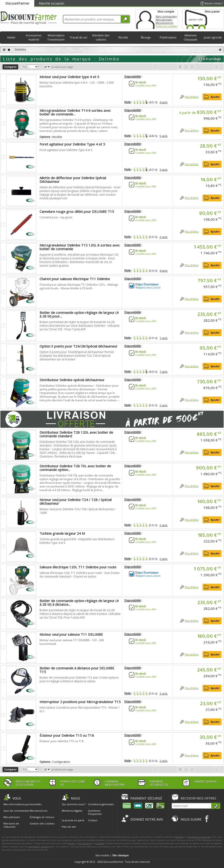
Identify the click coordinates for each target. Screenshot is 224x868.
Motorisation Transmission (56, 37)
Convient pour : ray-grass (56, 217)
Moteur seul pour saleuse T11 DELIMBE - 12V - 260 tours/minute (72, 642)
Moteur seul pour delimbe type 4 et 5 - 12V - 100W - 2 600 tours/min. (77, 84)
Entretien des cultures (101, 37)
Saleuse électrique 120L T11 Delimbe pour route (78, 567)
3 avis (164, 170)
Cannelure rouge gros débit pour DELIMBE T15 (77, 211)
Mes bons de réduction (11, 825)
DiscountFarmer (17, 3)
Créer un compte (166, 26)
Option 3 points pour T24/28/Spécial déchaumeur (79, 346)
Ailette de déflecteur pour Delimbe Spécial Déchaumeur (73, 180)
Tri (25, 67)
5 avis (164, 136)
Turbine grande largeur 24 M (62, 533)
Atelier (11, 37)
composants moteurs (39, 847)
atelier (71, 843)
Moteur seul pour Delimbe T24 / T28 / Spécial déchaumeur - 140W (78, 511)
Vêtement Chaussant (191, 37)
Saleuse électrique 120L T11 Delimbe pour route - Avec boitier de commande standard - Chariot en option (80, 575)
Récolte (123, 37)
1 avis (164, 338)
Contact (93, 820)
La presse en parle (73, 820)
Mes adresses (164, 20)
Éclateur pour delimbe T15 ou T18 (61, 741)
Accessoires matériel (34, 37)
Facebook (207, 819)
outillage (100, 843)
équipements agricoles (199, 837)
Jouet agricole (213, 37)
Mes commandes (166, 16)
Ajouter (215, 97)
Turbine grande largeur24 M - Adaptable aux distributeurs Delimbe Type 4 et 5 (77, 541)
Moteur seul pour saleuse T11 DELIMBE (71, 634)
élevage (179, 837)
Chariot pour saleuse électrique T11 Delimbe (75, 279)
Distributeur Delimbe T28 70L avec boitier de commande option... (75, 468)
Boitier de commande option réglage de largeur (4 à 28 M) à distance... (79, 602)
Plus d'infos (192, 97)
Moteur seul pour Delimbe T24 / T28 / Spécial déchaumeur (76, 501)
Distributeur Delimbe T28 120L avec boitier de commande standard (76, 434)
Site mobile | (112, 855)
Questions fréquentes (95, 812)
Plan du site (69, 827)
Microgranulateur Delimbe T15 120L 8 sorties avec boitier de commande (80, 247)
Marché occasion (52, 3)
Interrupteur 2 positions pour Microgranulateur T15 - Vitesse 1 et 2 (80, 709)
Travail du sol (78, 37)
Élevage (146, 37)
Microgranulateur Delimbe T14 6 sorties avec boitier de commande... (75, 112)
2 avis (164, 237)
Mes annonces (164, 23)
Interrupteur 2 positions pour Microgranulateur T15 (80, 702)
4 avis (164, 102)
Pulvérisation (168, 37)
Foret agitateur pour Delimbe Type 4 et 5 (72, 144)
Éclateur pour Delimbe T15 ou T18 (67, 735)
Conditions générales (101, 804)
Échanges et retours (42, 817)
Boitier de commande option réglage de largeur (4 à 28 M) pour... (79, 314)
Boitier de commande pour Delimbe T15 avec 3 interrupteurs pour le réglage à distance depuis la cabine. (79, 679)
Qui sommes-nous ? (74, 804)
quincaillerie (84, 843)
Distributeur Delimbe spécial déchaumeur (72, 380)
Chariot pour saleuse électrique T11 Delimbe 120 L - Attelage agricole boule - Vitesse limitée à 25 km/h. (79, 286)
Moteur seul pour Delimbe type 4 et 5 (69, 77)
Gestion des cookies (42, 824)
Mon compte (145, 19)
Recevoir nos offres (198, 798)
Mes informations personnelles (23, 804)
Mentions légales (72, 811)
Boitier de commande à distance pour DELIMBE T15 (77, 670)
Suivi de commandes (16, 811)
